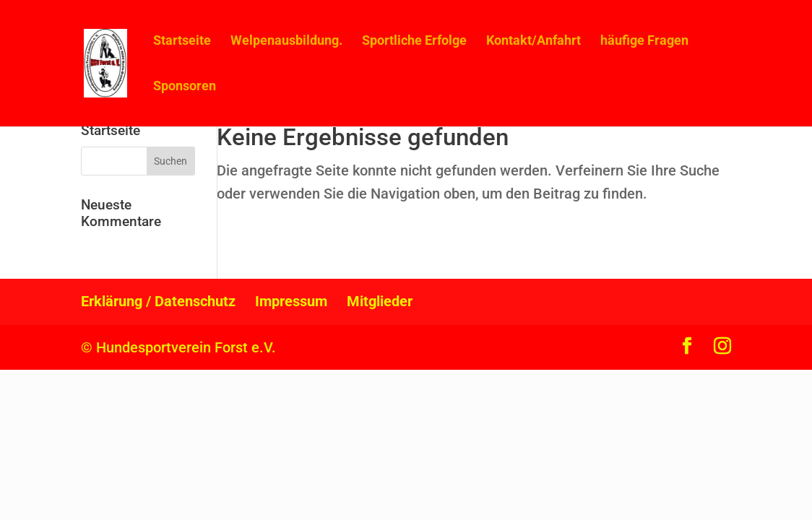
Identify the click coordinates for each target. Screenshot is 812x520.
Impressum (291, 301)
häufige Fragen (644, 42)
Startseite (182, 42)
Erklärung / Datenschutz (158, 301)
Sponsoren (185, 87)
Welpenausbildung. (286, 42)
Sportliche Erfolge (414, 42)
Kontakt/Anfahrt (534, 42)
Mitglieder (380, 301)
